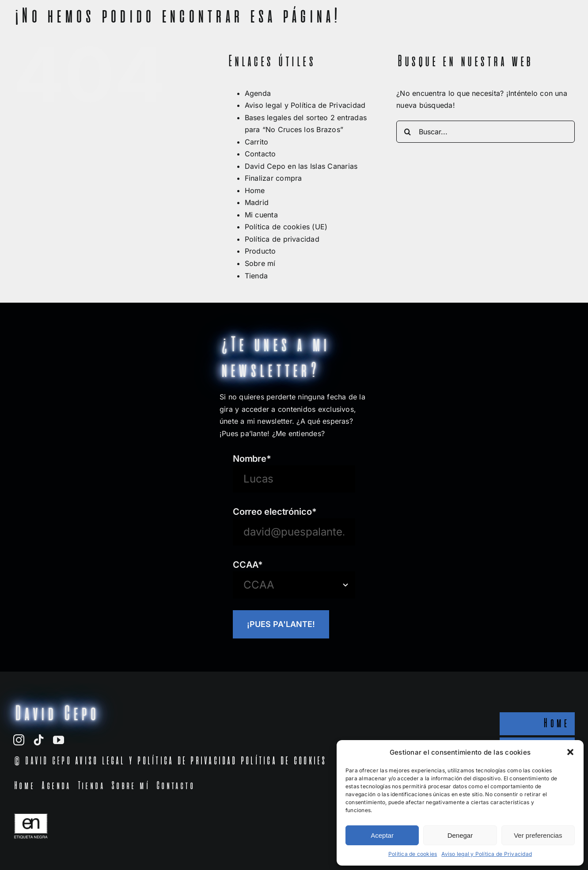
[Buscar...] (486, 132)
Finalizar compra (273, 178)
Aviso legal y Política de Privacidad (487, 854)
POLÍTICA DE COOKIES (283, 761)
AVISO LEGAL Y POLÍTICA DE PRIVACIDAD (155, 761)
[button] (570, 752)
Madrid (257, 202)
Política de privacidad (282, 239)
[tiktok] (39, 740)
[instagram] (19, 740)
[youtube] (59, 740)
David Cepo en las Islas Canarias (301, 166)
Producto (260, 251)
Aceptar (382, 835)
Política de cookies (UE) (286, 227)
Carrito (257, 142)
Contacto (260, 154)
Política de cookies (413, 854)
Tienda (256, 276)
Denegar (460, 835)
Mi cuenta (261, 215)
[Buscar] (407, 132)
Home (255, 190)
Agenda (258, 93)
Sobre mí (260, 263)
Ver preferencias (538, 835)
